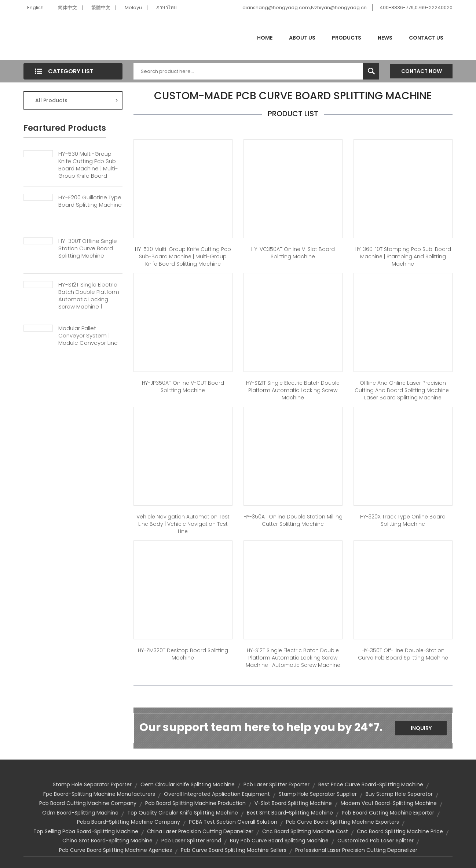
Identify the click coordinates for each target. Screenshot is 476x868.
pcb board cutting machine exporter (388, 813)
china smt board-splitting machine (107, 841)
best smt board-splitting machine (290, 813)
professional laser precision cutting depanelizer (356, 850)
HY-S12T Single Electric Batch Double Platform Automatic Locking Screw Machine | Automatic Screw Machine (89, 303)
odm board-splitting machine (80, 813)
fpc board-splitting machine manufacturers (99, 794)
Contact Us (426, 38)
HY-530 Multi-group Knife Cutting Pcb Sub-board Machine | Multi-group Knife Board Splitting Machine (89, 169)
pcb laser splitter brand (191, 841)
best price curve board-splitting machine (371, 784)
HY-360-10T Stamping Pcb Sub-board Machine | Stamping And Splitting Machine (403, 256)
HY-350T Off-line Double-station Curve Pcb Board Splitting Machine (403, 654)
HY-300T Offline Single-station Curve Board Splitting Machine (89, 248)
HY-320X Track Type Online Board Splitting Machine (403, 520)
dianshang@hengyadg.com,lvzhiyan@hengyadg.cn (305, 8)
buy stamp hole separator (399, 794)
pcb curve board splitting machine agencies (116, 850)
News (385, 38)
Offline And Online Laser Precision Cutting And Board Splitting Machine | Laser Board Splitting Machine (403, 390)
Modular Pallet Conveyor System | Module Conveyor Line (88, 336)
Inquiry (421, 728)
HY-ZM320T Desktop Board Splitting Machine (183, 654)
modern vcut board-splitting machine (389, 803)
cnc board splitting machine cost (305, 831)
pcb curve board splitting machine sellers (234, 850)
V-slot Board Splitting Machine (293, 803)
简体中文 (67, 8)
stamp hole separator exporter (92, 784)
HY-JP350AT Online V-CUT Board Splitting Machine (183, 387)
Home (265, 38)
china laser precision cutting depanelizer (200, 831)
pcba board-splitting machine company (129, 822)
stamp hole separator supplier (318, 794)
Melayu (133, 8)
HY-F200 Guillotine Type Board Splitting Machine (90, 201)
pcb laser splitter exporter (277, 784)
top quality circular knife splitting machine (183, 813)
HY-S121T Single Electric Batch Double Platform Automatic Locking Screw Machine (293, 390)
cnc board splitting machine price (400, 831)
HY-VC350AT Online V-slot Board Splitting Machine (293, 253)
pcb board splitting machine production (195, 803)
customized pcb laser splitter (376, 841)
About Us (302, 38)
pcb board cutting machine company (88, 803)
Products (347, 38)
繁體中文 (101, 8)
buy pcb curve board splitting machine (279, 841)
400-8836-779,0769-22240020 (416, 8)
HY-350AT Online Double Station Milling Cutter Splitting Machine (293, 520)
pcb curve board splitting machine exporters (343, 822)
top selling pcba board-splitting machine (86, 831)
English (35, 8)
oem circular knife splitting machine (188, 784)
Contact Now (422, 71)
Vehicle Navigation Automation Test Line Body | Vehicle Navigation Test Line (183, 524)
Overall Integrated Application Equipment (217, 794)
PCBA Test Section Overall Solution (233, 822)
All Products (77, 100)
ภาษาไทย (166, 8)
